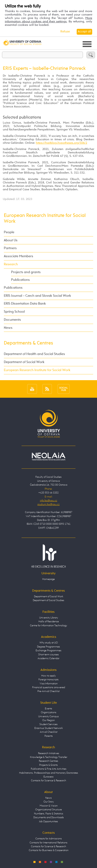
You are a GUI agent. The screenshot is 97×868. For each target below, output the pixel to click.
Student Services (48, 724)
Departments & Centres (28, 343)
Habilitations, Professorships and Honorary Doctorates (49, 773)
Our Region (48, 720)
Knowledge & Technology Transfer (49, 757)
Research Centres (48, 761)
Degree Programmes (48, 647)
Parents (49, 736)
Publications (20, 280)
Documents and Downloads (49, 818)
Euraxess (48, 777)
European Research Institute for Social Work (37, 370)
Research (11, 264)
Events (48, 709)
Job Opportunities (48, 822)
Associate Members (19, 256)
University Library (49, 618)
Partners (10, 248)
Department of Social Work (24, 362)
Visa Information (49, 684)
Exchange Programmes (48, 651)
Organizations (49, 712)
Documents (12, 320)
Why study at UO (49, 643)
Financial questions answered (49, 687)
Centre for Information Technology (48, 626)
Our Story (49, 802)
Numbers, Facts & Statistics (49, 814)
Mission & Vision (49, 806)
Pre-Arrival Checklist (48, 691)
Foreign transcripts (48, 680)
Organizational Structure (48, 810)
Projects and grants (26, 272)
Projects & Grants (48, 765)
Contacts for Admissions (49, 839)
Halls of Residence (49, 622)
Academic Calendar (48, 658)
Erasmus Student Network (49, 728)
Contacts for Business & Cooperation (49, 850)
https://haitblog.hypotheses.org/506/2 (61, 143)
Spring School (14, 312)
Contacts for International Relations (48, 843)
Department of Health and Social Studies (34, 354)
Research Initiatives (49, 753)
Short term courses (48, 655)
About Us (11, 240)
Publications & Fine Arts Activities (49, 769)
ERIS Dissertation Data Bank (25, 304)
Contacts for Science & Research (48, 781)
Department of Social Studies (48, 600)
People (9, 232)
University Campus (48, 717)
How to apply (48, 676)
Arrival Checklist (49, 732)
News (8, 328)
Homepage (48, 579)
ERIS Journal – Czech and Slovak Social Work (37, 296)
